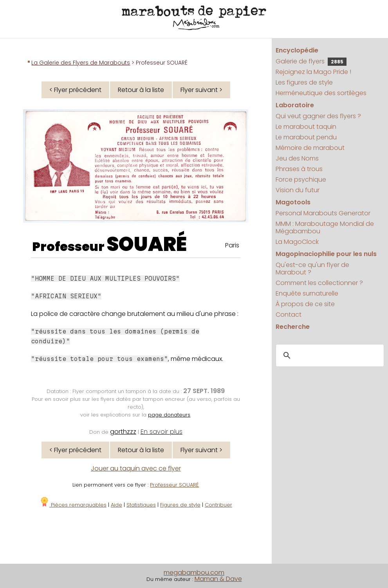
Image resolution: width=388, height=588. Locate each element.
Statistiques (141, 505)
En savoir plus (162, 432)
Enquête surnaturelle (307, 293)
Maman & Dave (218, 579)
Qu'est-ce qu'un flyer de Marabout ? (312, 269)
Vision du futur (298, 190)
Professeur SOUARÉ (174, 485)
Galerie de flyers (311, 61)
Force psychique (301, 179)
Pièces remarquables (73, 505)
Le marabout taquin (306, 127)
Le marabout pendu (306, 137)
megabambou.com (194, 573)
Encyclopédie (297, 50)
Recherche (293, 327)
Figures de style (180, 505)
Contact (289, 315)
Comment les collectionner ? (319, 283)
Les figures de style (304, 82)
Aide (116, 505)
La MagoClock (297, 242)
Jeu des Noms (297, 158)
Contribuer (218, 505)
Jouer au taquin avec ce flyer (136, 468)
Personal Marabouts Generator (323, 213)
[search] (329, 355)
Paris (232, 245)
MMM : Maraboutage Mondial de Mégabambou (325, 227)
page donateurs (169, 415)
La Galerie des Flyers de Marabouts (81, 63)
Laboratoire (295, 105)
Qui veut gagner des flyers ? (318, 116)
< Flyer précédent (75, 90)
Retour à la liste (141, 90)
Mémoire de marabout (310, 148)
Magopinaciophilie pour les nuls (326, 254)
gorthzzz (123, 432)
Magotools (293, 202)
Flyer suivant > (201, 90)
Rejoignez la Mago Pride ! (313, 72)
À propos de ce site (305, 304)
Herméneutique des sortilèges (321, 93)
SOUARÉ (147, 244)
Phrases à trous (299, 169)
